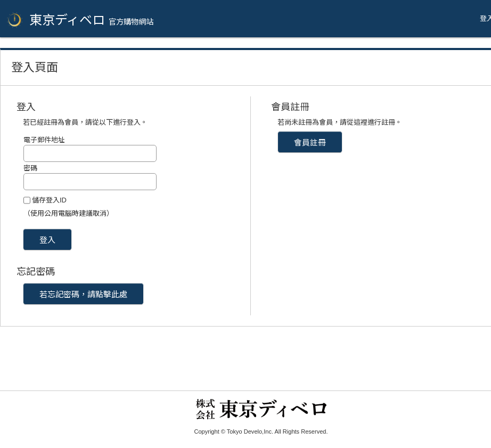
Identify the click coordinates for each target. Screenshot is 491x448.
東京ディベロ (91, 20)
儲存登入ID (49, 200)
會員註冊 (310, 142)
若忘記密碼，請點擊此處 (83, 294)
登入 (47, 240)
